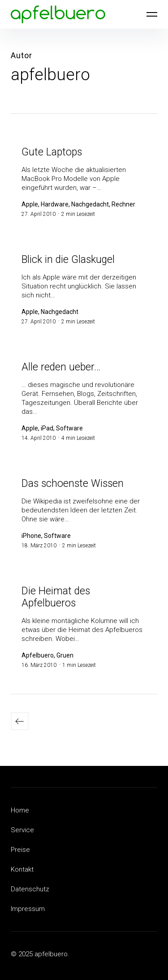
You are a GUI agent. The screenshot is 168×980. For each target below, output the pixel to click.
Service (22, 830)
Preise (20, 850)
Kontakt (22, 869)
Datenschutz (30, 889)
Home (20, 810)
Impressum (28, 909)
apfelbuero (50, 75)
